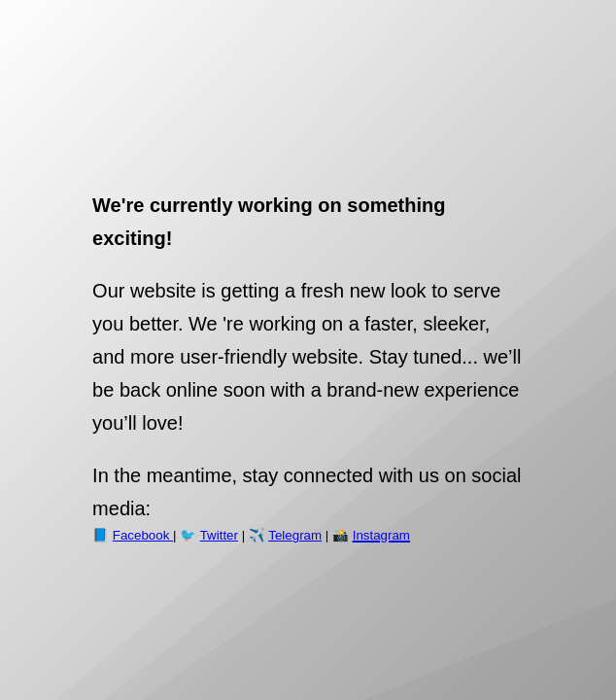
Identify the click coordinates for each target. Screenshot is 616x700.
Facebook (143, 535)
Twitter (219, 535)
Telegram (295, 535)
